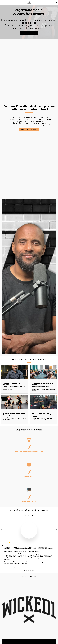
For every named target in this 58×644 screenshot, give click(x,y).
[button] (2, 2)
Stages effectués (29, 478)
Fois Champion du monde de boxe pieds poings (29, 453)
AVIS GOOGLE (19, 569)
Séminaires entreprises (29, 503)
